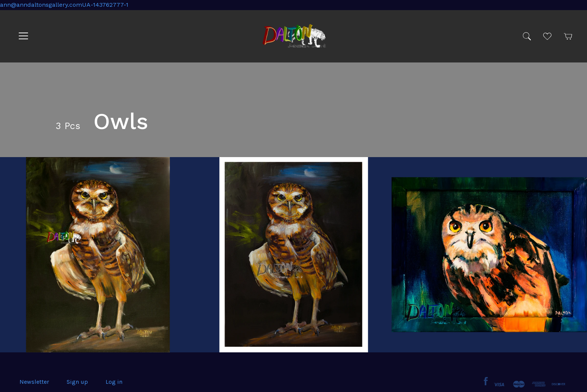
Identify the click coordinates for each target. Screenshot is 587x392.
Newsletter (34, 382)
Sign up (77, 382)
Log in (114, 382)
